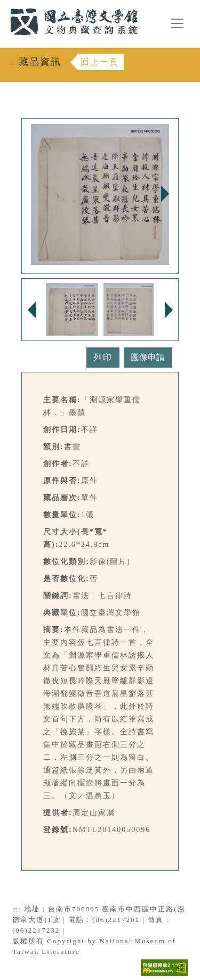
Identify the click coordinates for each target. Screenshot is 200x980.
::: (4, 6)
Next (165, 194)
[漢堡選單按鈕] (177, 23)
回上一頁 (100, 62)
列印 (103, 357)
